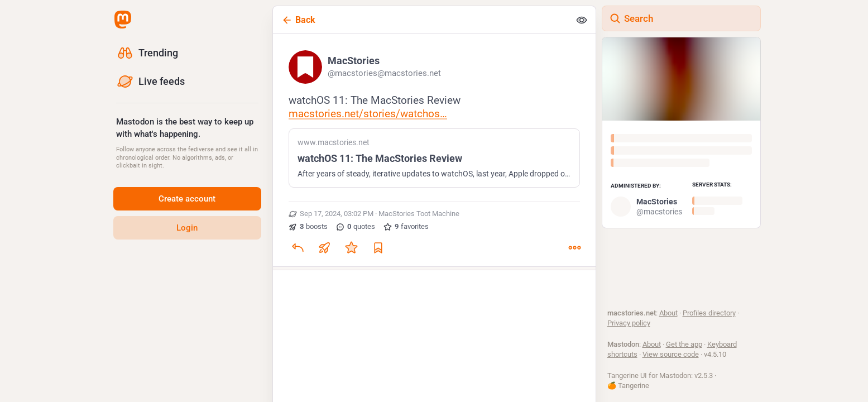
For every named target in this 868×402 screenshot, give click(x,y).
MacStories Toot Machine (419, 215)
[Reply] (298, 248)
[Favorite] (351, 248)
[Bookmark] (378, 248)
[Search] (681, 18)
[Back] (421, 20)
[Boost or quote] (324, 248)
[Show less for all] (582, 20)
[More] (574, 248)
